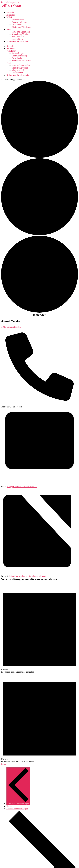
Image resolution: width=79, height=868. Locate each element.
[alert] (39, 628)
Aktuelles (11, 15)
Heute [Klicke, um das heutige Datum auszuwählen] (9, 806)
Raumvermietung (19, 22)
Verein (9, 29)
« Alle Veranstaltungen (11, 327)
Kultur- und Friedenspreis (18, 41)
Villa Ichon (11, 6)
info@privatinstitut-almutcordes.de (22, 487)
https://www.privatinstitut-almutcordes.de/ (28, 576)
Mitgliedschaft (18, 37)
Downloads (17, 25)
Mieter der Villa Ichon (21, 27)
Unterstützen (17, 39)
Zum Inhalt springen (10, 2)
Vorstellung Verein (20, 34)
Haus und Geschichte (21, 32)
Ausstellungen (18, 20)
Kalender (10, 12)
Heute (4, 764)
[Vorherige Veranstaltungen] (18, 786)
